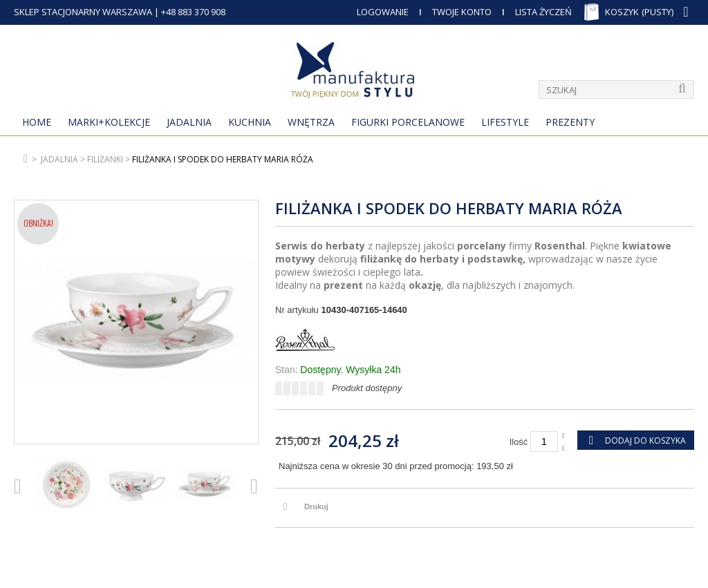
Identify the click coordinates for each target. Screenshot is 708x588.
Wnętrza (311, 122)
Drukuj (316, 506)
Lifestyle (505, 122)
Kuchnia (250, 122)
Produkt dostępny (367, 388)
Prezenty (570, 122)
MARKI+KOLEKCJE (109, 122)
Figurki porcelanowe (408, 122)
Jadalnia (189, 122)
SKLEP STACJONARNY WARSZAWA (83, 12)
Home (37, 122)
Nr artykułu (297, 310)
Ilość (519, 442)
